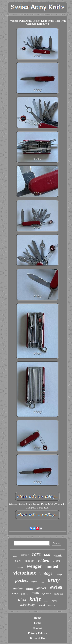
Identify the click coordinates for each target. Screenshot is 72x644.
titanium (29, 561)
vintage (46, 573)
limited (52, 566)
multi (35, 593)
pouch (15, 556)
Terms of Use (38, 638)
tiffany (54, 601)
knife (35, 599)
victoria (58, 556)
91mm (56, 561)
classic (52, 605)
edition (44, 560)
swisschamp (28, 605)
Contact (37, 628)
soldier (29, 589)
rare (36, 554)
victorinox (25, 573)
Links (37, 623)
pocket (22, 580)
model (42, 605)
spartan (47, 593)
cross (43, 582)
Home (37, 618)
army (54, 580)
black (18, 561)
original (34, 582)
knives (41, 588)
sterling (18, 588)
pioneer (25, 594)
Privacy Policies (38, 633)
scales (46, 601)
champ (59, 575)
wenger (34, 566)
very (15, 593)
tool (47, 555)
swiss (56, 587)
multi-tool (59, 594)
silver (25, 555)
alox (22, 599)
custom (20, 568)
